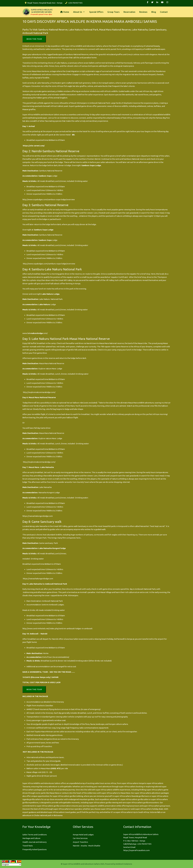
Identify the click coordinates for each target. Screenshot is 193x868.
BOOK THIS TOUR (34, 39)
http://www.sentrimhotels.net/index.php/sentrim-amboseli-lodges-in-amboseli (57, 629)
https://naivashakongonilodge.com (38, 516)
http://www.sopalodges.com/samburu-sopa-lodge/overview (49, 199)
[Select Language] (12, 865)
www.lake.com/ (35, 333)
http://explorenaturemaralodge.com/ (39, 392)
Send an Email (129, 847)
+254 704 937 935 (75, 3)
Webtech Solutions (124, 864)
